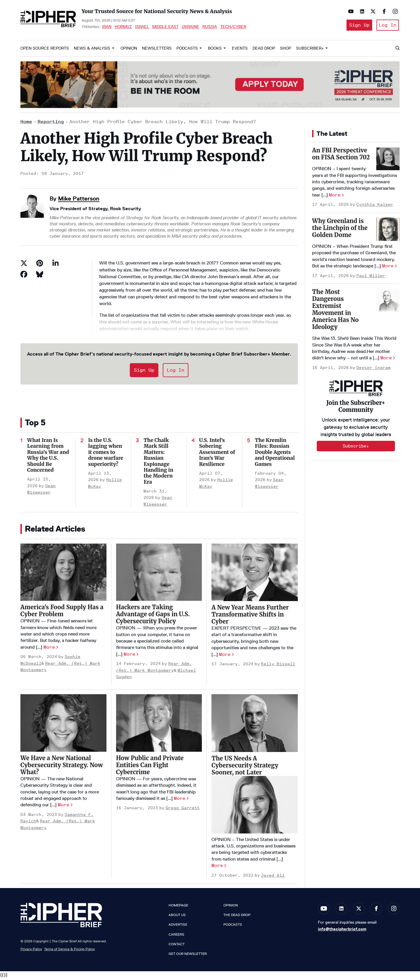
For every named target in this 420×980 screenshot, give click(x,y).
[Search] (397, 50)
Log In (387, 26)
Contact (177, 946)
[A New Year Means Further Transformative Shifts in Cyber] (255, 574)
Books (215, 50)
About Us (177, 917)
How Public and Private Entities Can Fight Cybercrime (150, 767)
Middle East (165, 27)
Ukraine (190, 27)
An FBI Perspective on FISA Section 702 (341, 155)
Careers (176, 936)
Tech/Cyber (233, 27)
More (49, 649)
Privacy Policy (31, 951)
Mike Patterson (79, 200)
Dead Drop (264, 50)
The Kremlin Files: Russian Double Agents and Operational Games (275, 454)
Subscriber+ (310, 50)
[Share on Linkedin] (55, 265)
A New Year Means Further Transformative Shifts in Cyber (250, 616)
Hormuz (123, 27)
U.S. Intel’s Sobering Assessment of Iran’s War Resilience (217, 454)
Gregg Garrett (183, 810)
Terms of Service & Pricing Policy (69, 951)
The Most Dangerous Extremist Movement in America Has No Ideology (335, 311)
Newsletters (157, 50)
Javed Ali (273, 877)
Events (240, 50)
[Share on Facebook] (24, 276)
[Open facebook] (383, 11)
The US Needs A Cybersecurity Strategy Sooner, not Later (245, 767)
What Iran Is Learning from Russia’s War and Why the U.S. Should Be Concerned (48, 457)
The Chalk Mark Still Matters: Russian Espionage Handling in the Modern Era (158, 463)
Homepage (178, 907)
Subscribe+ (356, 448)
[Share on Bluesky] (40, 276)
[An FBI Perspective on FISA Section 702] (388, 160)
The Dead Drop (237, 917)
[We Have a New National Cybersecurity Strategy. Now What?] (63, 725)
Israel (142, 27)
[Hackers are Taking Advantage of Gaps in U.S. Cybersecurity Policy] (159, 574)
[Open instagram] (394, 11)
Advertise (178, 927)
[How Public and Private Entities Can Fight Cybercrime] (159, 725)
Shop (286, 50)
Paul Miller (371, 277)
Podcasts (187, 50)
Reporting (51, 124)
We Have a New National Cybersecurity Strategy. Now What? (62, 767)
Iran (107, 27)
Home (26, 124)
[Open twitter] (372, 11)
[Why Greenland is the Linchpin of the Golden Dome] (388, 231)
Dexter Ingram (373, 369)
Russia (210, 27)
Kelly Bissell (278, 666)
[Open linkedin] (360, 11)
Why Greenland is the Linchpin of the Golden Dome (340, 230)
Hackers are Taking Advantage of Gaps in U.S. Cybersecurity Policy (153, 616)
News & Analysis (92, 50)
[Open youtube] (349, 11)
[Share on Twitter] (24, 265)
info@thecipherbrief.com (342, 931)
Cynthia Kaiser (375, 207)
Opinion (129, 50)
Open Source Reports (45, 50)
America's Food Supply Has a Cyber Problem (62, 613)
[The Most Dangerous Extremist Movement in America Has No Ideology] (388, 302)
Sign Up (357, 26)
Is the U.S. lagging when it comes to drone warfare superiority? (106, 454)
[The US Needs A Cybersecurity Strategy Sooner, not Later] (255, 725)
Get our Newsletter (188, 955)
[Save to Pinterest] (40, 265)
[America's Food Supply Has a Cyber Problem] (63, 574)
